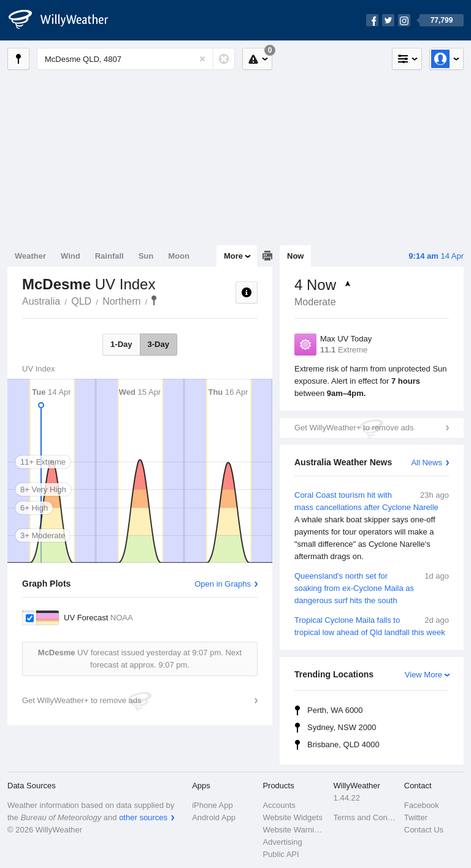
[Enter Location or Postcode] (136, 59)
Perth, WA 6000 (335, 710)
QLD (81, 301)
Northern (121, 301)
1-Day (121, 344)
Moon (179, 256)
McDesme (154, 300)
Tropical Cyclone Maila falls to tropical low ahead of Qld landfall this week (372, 626)
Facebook (422, 805)
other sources (143, 817)
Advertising (282, 842)
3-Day (159, 344)
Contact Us (424, 830)
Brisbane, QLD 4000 (343, 744)
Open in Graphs (223, 584)
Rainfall (109, 256)
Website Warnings (294, 830)
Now (295, 256)
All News (427, 463)
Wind (71, 256)
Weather (30, 256)
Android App (214, 817)
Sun (146, 256)
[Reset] (202, 59)
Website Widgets (292, 817)
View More (423, 675)
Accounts (279, 805)
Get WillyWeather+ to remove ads (354, 428)
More (233, 256)
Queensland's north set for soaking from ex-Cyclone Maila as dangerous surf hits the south (372, 588)
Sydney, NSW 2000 (342, 727)
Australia (41, 301)
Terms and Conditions (365, 817)
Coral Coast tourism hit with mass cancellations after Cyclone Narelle (372, 526)
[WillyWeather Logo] (65, 20)
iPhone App (213, 805)
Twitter (416, 817)
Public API (281, 854)
